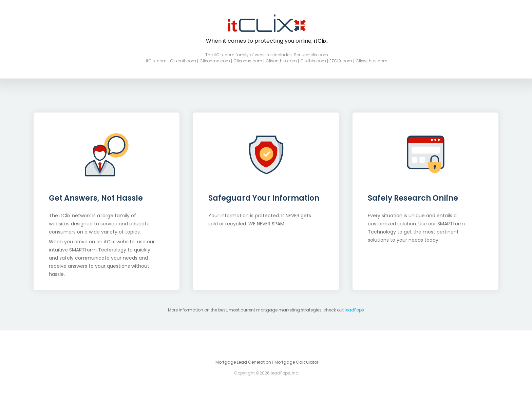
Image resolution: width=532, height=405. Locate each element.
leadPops (354, 310)
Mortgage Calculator (296, 362)
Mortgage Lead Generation (243, 362)
